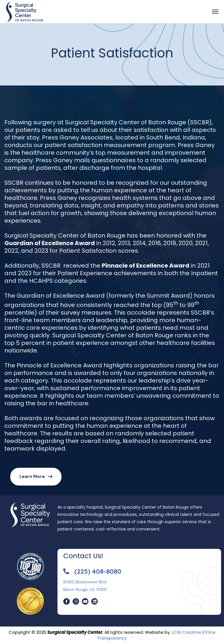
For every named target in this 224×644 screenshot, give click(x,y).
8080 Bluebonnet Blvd (85, 582)
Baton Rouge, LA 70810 (85, 589)
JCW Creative (186, 632)
